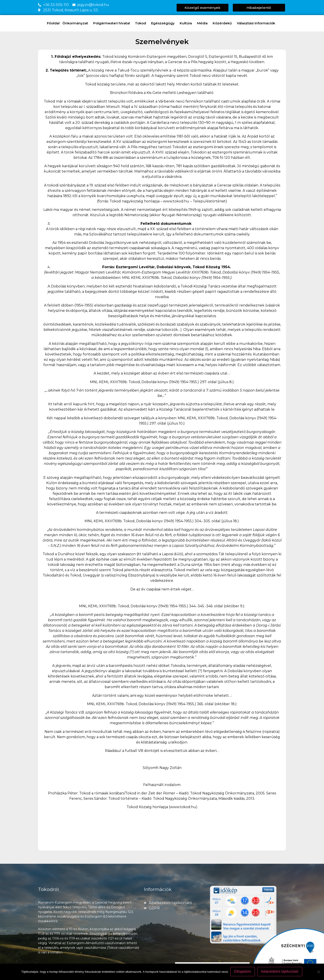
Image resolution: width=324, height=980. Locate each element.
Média (203, 23)
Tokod (142, 23)
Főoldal (53, 23)
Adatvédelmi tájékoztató (280, 972)
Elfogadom (243, 972)
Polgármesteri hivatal (113, 23)
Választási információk (257, 23)
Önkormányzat (76, 23)
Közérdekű (223, 23)
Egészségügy (164, 23)
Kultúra (187, 23)
